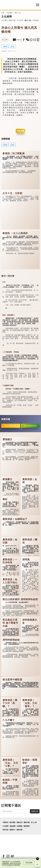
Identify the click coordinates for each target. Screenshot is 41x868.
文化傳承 (4, 20)
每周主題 (5, 830)
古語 (13, 46)
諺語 (5, 46)
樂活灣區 (12, 822)
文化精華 (10, 13)
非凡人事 (34, 822)
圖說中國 (12, 20)
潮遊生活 (20, 822)
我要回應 (20, 131)
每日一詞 (18, 13)
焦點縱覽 (12, 826)
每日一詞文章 (8, 276)
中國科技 (5, 822)
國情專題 (27, 826)
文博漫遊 (35, 20)
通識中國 (27, 822)
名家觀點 (20, 826)
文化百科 (20, 20)
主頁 (3, 13)
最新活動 (20, 830)
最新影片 (12, 830)
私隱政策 (10, 865)
